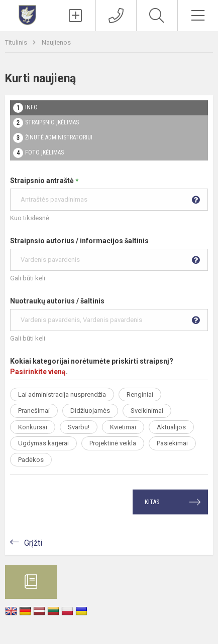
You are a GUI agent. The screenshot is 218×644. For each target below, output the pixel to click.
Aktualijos (171, 427)
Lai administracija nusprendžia (62, 394)
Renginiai (140, 394)
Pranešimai (34, 411)
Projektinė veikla (113, 443)
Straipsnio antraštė (109, 194)
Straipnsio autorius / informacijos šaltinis (109, 254)
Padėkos (31, 460)
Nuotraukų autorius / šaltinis (109, 314)
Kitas (152, 502)
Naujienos (56, 42)
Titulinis (17, 42)
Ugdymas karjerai (43, 443)
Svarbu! (79, 427)
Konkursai (33, 427)
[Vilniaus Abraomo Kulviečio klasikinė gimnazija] (27, 14)
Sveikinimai (147, 411)
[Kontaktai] (116, 16)
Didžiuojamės (90, 411)
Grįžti (33, 543)
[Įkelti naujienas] (75, 16)
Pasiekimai (172, 443)
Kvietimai (123, 427)
